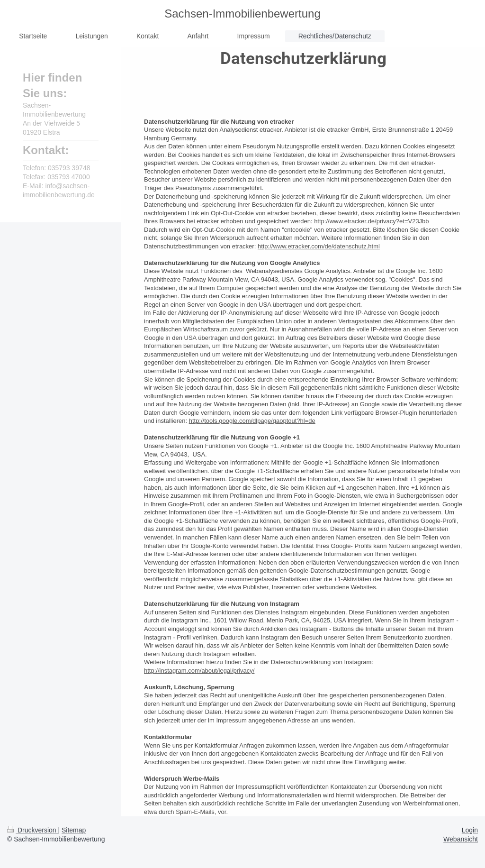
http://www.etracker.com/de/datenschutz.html (319, 246)
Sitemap (74, 830)
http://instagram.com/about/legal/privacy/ (199, 671)
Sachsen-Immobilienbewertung (242, 14)
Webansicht (461, 839)
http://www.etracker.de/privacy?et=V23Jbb (371, 221)
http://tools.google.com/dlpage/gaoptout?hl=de (252, 421)
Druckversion (32, 830)
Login (470, 830)
